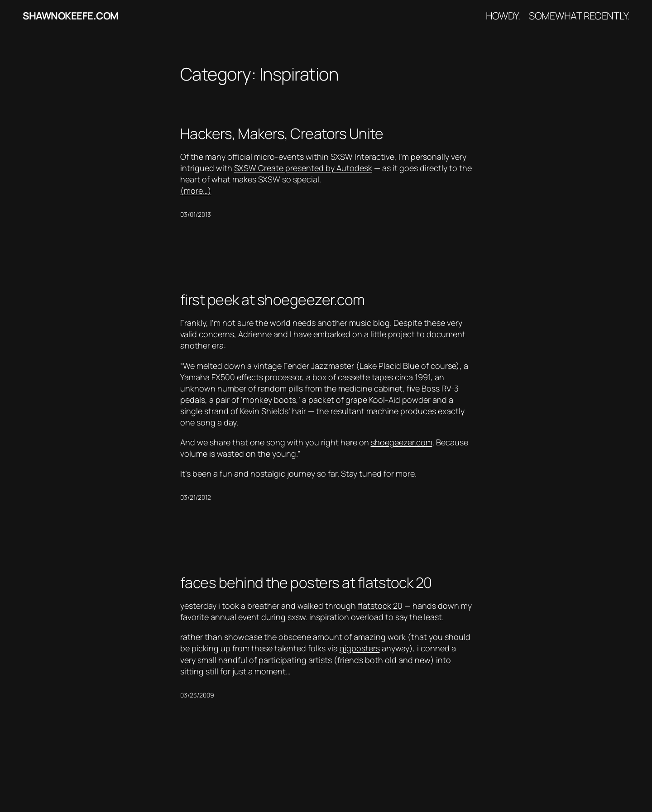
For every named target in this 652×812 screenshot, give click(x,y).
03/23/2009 (197, 695)
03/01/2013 (196, 214)
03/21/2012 (196, 497)
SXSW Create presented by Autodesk (303, 168)
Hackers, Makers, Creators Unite (282, 134)
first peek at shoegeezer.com (273, 300)
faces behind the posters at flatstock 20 (306, 583)
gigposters (360, 648)
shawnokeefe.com (71, 16)
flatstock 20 (380, 606)
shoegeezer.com (402, 442)
